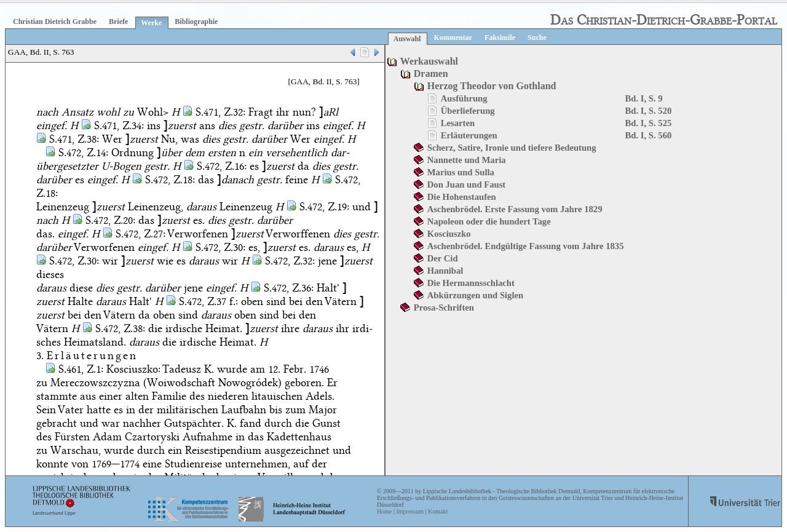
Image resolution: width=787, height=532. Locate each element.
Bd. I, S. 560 (649, 135)
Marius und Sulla (461, 172)
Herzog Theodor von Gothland (492, 86)
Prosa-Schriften (444, 308)
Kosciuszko (449, 234)
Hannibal (445, 271)
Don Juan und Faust (466, 185)
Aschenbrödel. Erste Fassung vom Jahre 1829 (515, 209)
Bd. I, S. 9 (644, 98)
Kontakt (438, 511)
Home (384, 511)
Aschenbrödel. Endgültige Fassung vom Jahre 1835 (526, 246)
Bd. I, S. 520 (649, 111)
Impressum (409, 511)
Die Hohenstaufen (462, 197)
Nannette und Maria (467, 160)
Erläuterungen (469, 135)
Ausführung (464, 98)
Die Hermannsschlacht (471, 283)
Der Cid (443, 258)
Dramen (431, 73)
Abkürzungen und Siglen (475, 295)
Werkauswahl (429, 61)
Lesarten (458, 123)
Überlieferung (468, 111)
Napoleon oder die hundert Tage (489, 221)
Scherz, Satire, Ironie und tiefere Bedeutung (512, 148)
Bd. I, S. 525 (649, 123)
